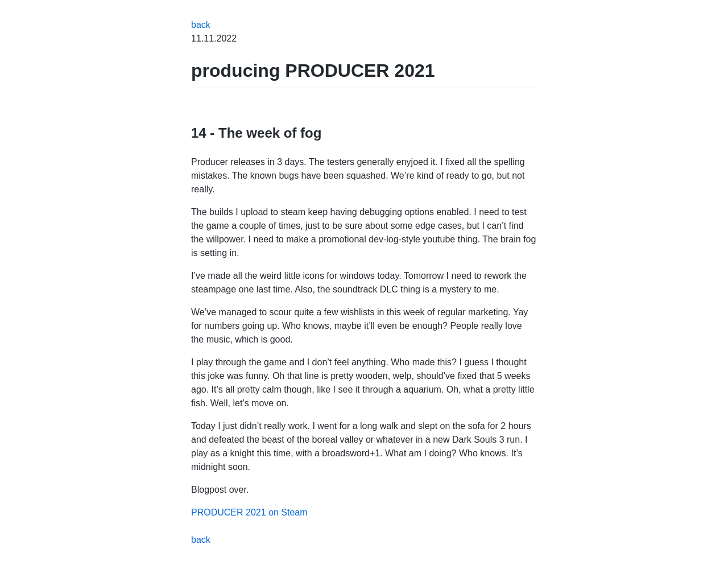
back (201, 25)
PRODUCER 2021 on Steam (249, 512)
